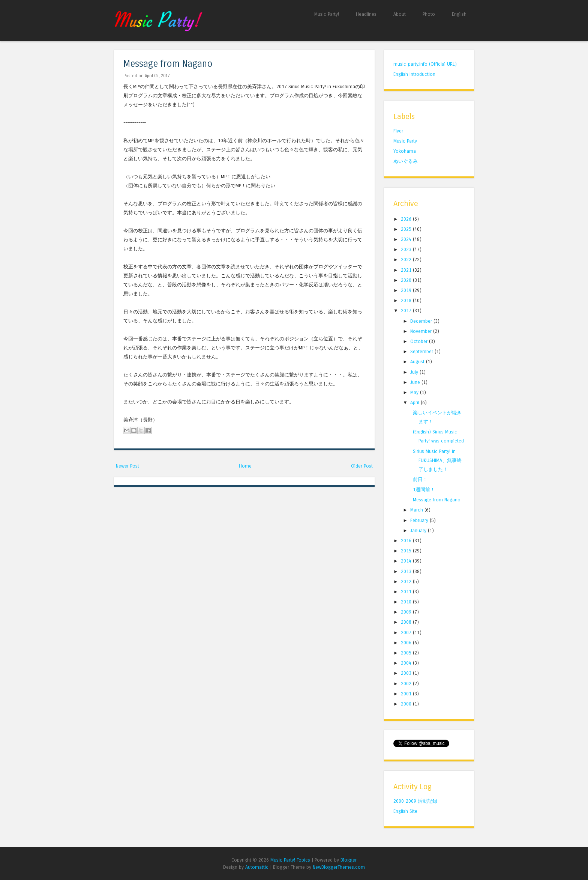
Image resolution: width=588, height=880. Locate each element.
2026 (407, 219)
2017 (407, 311)
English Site (405, 811)
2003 (407, 673)
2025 (407, 229)
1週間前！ (424, 490)
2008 (407, 622)
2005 (407, 653)
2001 (407, 694)
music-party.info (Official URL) (425, 64)
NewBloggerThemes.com (339, 867)
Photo (429, 14)
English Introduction (414, 74)
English (459, 14)
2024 (407, 239)
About (400, 14)
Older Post (362, 466)
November (422, 331)
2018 (407, 300)
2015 (407, 551)
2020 (407, 280)
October (420, 341)
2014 (407, 561)
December (422, 321)
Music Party (405, 141)
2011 (407, 592)
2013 (407, 571)
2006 (407, 643)
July (415, 372)
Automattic (257, 867)
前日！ (420, 479)
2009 (407, 612)
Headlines (366, 14)
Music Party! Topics (290, 860)
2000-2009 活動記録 (415, 801)
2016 (407, 541)
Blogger (349, 860)
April (415, 402)
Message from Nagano (168, 64)
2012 (407, 581)
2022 (407, 259)
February (420, 520)
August (418, 362)
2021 (407, 270)
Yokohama (405, 151)
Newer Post (127, 466)
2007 (407, 633)
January (419, 530)
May (415, 392)
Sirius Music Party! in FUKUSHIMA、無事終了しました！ (437, 460)
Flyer (398, 131)
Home (245, 466)
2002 (407, 684)
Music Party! (327, 14)
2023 (407, 249)
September (422, 351)
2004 (407, 663)
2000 (407, 704)
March (417, 510)
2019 (407, 290)
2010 (407, 602)
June (416, 382)
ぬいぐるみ (406, 161)
